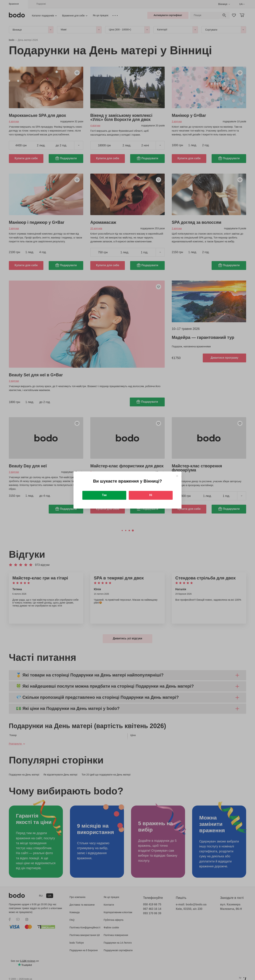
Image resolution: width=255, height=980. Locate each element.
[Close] (177, 476)
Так (104, 495)
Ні (151, 495)
